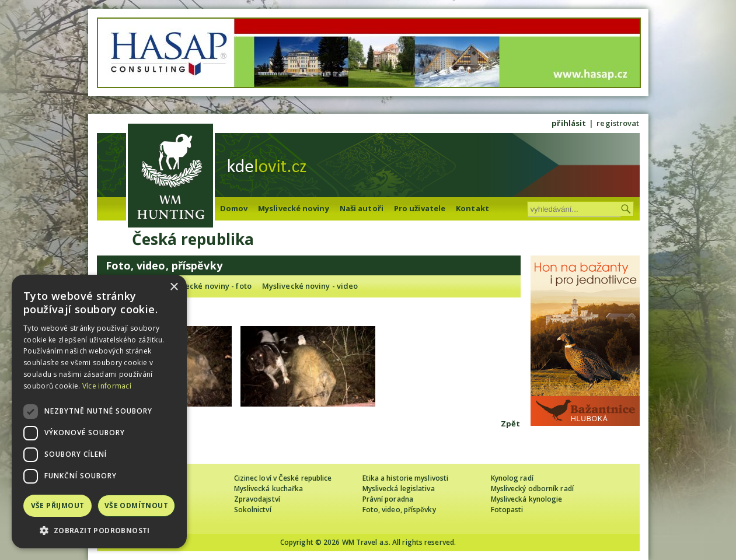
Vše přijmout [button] (58, 505)
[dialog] (99, 412)
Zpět (510, 423)
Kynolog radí (512, 478)
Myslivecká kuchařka (269, 489)
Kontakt (472, 208)
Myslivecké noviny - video (310, 286)
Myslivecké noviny (294, 208)
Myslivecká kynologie (527, 499)
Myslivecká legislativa (399, 489)
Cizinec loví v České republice (283, 478)
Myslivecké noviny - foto (206, 286)
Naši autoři (362, 208)
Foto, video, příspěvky (399, 510)
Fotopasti (507, 510)
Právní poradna (388, 499)
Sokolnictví (253, 510)
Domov (234, 208)
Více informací (107, 386)
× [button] (174, 287)
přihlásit (569, 123)
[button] (99, 531)
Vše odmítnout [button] (136, 505)
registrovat (618, 123)
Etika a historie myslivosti (406, 478)
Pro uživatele (420, 208)
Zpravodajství (257, 499)
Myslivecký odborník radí (532, 489)
